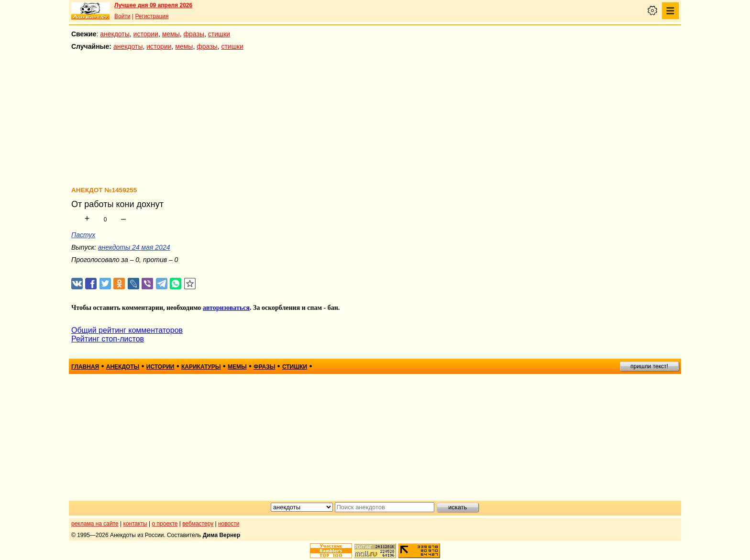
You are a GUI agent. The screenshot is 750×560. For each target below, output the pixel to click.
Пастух (83, 235)
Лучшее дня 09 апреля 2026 (153, 5)
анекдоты (115, 34)
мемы (171, 34)
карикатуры (201, 367)
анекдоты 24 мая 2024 (134, 247)
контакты (135, 524)
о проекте (165, 524)
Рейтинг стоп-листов (108, 339)
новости (229, 524)
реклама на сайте (95, 524)
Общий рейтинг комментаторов (127, 330)
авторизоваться (226, 308)
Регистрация (152, 16)
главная (85, 367)
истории (146, 34)
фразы (194, 34)
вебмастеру (198, 524)
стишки (219, 34)
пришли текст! (649, 366)
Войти (122, 16)
